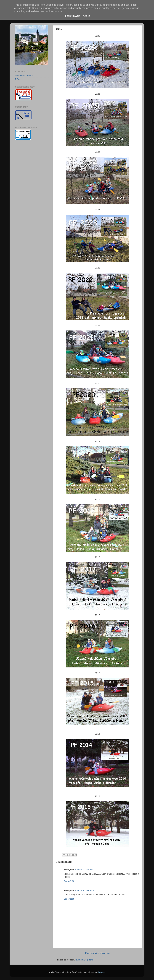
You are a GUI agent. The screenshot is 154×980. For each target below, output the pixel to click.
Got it (86, 16)
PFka (18, 79)
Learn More (72, 16)
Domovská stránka (97, 953)
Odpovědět (69, 881)
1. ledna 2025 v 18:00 (85, 870)
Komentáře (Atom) (85, 960)
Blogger (101, 972)
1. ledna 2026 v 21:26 (85, 890)
